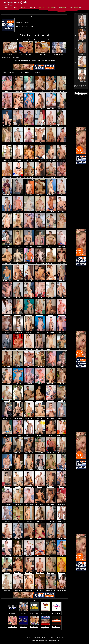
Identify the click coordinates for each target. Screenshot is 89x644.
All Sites (14, 8)
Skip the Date (42, 53)
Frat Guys (27, 23)
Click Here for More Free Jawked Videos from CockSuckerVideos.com (34, 61)
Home (6, 8)
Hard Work (10, 53)
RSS (63, 638)
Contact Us (50, 638)
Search (42, 8)
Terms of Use (29, 638)
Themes (24, 8)
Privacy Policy (37, 638)
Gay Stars (63, 8)
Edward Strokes (59, 53)
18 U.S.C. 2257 (57, 638)
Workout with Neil (26, 53)
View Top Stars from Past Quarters (81, 94)
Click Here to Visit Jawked (34, 35)
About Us (44, 638)
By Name (33, 8)
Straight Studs (75, 8)
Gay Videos (52, 8)
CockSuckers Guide (15, 2)
